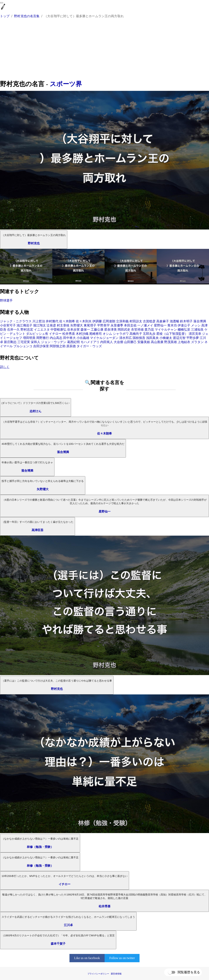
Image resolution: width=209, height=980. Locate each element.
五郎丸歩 (149, 334)
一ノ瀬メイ (145, 325)
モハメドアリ (90, 342)
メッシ (196, 325)
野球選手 (6, 300)
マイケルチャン (166, 330)
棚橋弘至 (184, 330)
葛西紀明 (73, 342)
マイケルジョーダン (104, 338)
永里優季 (117, 325)
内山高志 (56, 338)
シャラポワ (121, 334)
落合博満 (200, 321)
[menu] (2, 3)
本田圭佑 (130, 325)
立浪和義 (122, 321)
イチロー (55, 334)
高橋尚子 (136, 334)
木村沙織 (82, 334)
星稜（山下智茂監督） (172, 334)
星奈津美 (111, 330)
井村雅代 (52, 321)
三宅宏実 (24, 342)
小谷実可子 (8, 325)
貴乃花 (149, 330)
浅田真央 (152, 338)
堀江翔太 (39, 325)
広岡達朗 (109, 321)
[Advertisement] (104, 50)
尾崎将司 (96, 334)
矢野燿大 (77, 325)
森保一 (85, 330)
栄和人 (36, 342)
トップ (5, 16)
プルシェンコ (23, 346)
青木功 (172, 325)
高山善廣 (157, 342)
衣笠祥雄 (137, 330)
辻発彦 (51, 325)
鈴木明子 (186, 321)
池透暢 (174, 321)
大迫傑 (118, 342)
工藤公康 (97, 330)
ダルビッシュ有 (37, 334)
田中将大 (69, 338)
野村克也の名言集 (27, 16)
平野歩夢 (193, 338)
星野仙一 (160, 325)
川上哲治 (39, 321)
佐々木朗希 (67, 321)
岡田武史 (124, 330)
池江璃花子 (24, 325)
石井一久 (13, 330)
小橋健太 (166, 338)
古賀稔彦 (149, 321)
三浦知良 (197, 330)
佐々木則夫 (84, 321)
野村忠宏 (27, 330)
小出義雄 (83, 338)
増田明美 (29, 338)
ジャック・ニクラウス (16, 321)
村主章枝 (63, 325)
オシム (107, 334)
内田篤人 (107, 342)
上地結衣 (184, 342)
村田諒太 (136, 321)
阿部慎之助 (58, 346)
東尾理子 (90, 325)
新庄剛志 (10, 342)
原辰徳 (71, 346)
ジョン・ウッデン (54, 342)
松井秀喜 (69, 334)
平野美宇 (103, 325)
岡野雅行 (43, 338)
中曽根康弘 (58, 330)
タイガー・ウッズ (89, 346)
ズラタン (197, 342)
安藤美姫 (144, 342)
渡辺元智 (179, 338)
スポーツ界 (66, 84)
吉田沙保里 (41, 346)
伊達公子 (184, 325)
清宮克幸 (195, 334)
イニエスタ (42, 330)
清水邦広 (126, 338)
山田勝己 (130, 342)
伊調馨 (97, 321)
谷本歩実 (73, 330)
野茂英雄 (171, 342)
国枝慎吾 (139, 338)
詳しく (5, 367)
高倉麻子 (163, 321)
